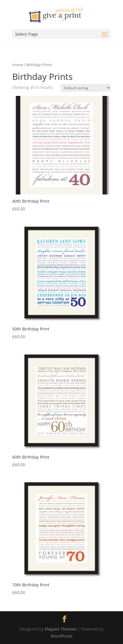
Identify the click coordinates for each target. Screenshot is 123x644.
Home (18, 65)
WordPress (62, 636)
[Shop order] (86, 88)
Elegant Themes (60, 629)
